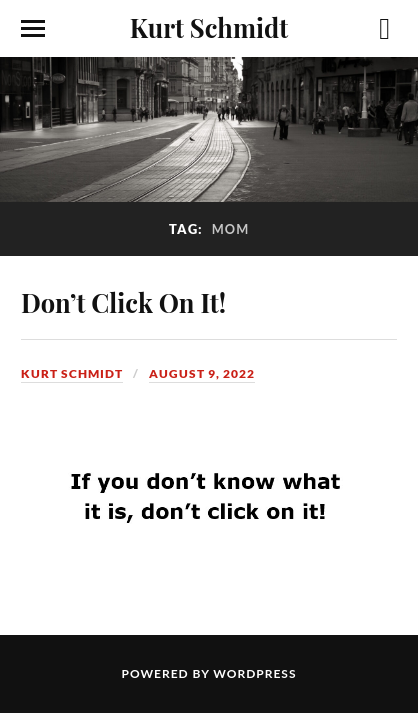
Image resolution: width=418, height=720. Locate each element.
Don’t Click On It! (123, 302)
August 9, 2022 (202, 373)
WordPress (254, 673)
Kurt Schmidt (209, 27)
